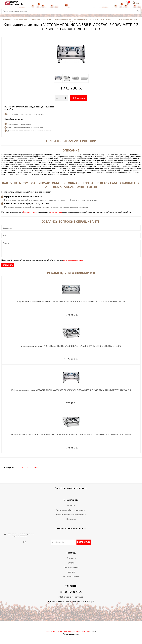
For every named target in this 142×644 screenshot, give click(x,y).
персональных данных (74, 260)
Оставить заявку (71, 576)
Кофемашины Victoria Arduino (41, 19)
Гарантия (71, 572)
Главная (7, 19)
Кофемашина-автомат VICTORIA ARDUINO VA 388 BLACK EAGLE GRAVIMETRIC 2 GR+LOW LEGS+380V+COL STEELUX (71, 434)
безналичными (30, 212)
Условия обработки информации (71, 515)
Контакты (71, 519)
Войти (138, 3)
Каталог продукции (19, 19)
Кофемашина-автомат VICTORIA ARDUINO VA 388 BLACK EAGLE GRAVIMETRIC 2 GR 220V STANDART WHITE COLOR (71, 390)
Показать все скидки (29, 467)
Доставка (71, 558)
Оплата (71, 563)
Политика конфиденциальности (71, 510)
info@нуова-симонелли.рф (71, 597)
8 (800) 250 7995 (71, 592)
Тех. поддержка (71, 567)
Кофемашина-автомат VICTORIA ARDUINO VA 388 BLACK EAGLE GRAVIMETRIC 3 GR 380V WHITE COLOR (71, 301)
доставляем (56, 212)
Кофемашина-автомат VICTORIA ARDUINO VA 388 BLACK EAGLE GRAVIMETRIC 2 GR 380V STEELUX (71, 346)
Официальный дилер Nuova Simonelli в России (68, 631)
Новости (71, 505)
